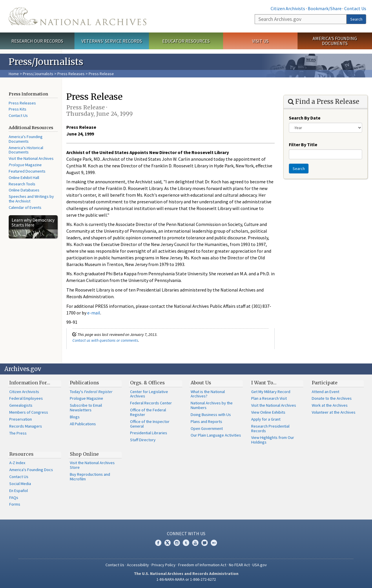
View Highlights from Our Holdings (273, 440)
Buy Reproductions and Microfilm (90, 477)
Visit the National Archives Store (92, 465)
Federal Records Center (151, 403)
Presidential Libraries (149, 433)
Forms (15, 504)
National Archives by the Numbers (212, 405)
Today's (91, 392)
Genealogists (21, 405)
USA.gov (260, 565)
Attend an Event (325, 392)
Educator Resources (186, 41)
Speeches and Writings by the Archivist (31, 199)
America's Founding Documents (335, 41)
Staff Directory (143, 440)
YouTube (195, 543)
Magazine (25, 165)
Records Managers (26, 426)
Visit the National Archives (31, 158)
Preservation (21, 419)
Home (14, 74)
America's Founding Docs (31, 470)
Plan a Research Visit (269, 398)
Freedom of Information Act (202, 565)
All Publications (83, 424)
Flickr (214, 543)
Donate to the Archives (332, 398)
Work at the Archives (330, 405)
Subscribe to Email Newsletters (86, 408)
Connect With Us (186, 533)
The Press (18, 433)
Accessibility (138, 565)
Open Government (207, 428)
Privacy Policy (164, 565)
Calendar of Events (25, 207)
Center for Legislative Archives (149, 394)
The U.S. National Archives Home (77, 16)
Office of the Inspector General (150, 424)
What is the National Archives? (208, 394)
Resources (21, 454)
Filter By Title (303, 144)
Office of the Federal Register (148, 412)
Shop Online (84, 454)
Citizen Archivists (288, 8)
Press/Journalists (38, 74)
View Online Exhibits (268, 412)
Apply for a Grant (266, 419)
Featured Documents (27, 171)
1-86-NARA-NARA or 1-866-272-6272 (186, 579)
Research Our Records (37, 41)
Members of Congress (29, 412)
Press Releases (71, 74)
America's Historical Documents (26, 150)
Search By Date (305, 118)
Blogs (75, 417)
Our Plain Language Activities (216, 435)
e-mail (94, 313)
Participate (325, 383)
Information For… (30, 383)
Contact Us (355, 8)
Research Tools (22, 184)
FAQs (14, 497)
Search (356, 19)
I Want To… (264, 383)
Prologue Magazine (86, 398)
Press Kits (18, 109)
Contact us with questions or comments (105, 340)
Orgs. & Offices (147, 383)
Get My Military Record (271, 392)
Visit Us (260, 41)
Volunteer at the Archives (334, 412)
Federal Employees (26, 398)
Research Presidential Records (270, 428)
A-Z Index (17, 463)
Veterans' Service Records (112, 41)
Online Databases (24, 190)
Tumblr (186, 543)
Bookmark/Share (325, 8)
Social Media (20, 484)
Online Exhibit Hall (24, 178)
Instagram (177, 543)
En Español (19, 491)
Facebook (158, 543)
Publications (84, 383)
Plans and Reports (206, 421)
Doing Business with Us (211, 415)
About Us (201, 383)
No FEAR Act (239, 565)
